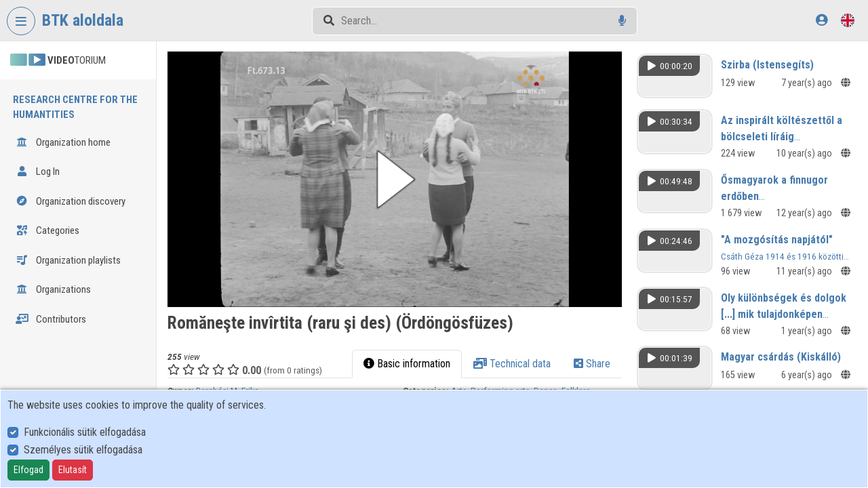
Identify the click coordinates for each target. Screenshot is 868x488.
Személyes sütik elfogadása (83, 450)
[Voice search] (622, 21)
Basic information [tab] (407, 364)
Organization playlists (68, 260)
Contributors (51, 319)
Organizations (53, 289)
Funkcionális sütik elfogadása (85, 432)
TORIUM (58, 60)
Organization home (63, 142)
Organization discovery (71, 201)
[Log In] (822, 20)
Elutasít (73, 470)
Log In (38, 171)
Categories (47, 230)
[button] (395, 179)
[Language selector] (848, 20)
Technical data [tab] (512, 364)
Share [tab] (592, 364)
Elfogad (28, 470)
